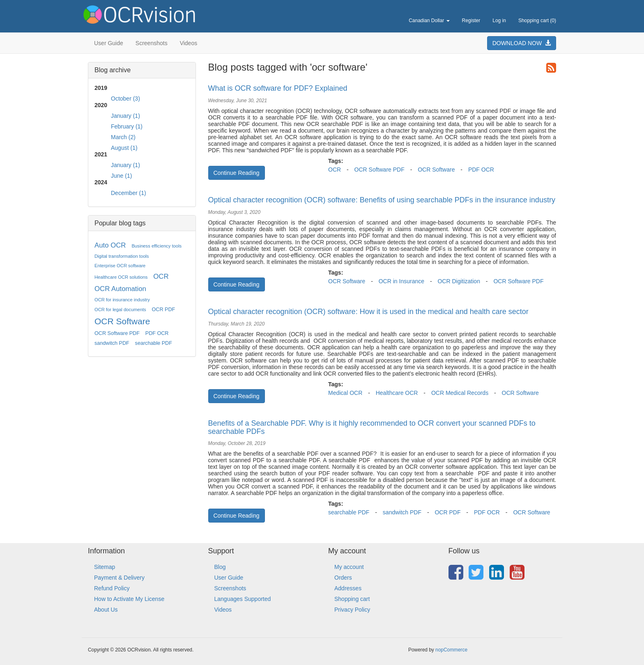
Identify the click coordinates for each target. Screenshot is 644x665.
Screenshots (152, 43)
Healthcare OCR (397, 393)
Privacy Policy (352, 610)
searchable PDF (154, 343)
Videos (189, 43)
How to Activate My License (129, 599)
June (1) (121, 176)
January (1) (125, 116)
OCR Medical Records (460, 393)
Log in (499, 21)
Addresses (348, 588)
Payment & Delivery (119, 578)
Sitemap (105, 567)
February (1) (127, 126)
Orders (343, 578)
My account (349, 567)
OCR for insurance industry (122, 300)
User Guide (109, 43)
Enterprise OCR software (120, 266)
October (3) (125, 99)
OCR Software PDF (117, 333)
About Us (106, 610)
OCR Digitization (459, 281)
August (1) (124, 148)
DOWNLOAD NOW (522, 43)
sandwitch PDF (112, 343)
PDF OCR (157, 333)
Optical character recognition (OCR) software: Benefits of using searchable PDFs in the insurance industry (382, 200)
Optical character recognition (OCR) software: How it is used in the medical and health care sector (368, 312)
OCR (161, 276)
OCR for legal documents (120, 310)
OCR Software (122, 321)
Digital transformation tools (122, 256)
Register (471, 21)
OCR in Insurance (401, 281)
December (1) (129, 193)
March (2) (123, 137)
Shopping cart (352, 599)
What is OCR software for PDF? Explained (278, 88)
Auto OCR (110, 245)
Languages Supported (243, 599)
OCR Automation (120, 289)
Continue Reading (237, 173)
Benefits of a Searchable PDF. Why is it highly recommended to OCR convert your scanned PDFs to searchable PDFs (372, 427)
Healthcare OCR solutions (121, 277)
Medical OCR (345, 393)
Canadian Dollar (429, 21)
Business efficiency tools (156, 246)
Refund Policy (112, 588)
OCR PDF (164, 310)
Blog (220, 567)
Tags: (336, 161)
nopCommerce (451, 650)
